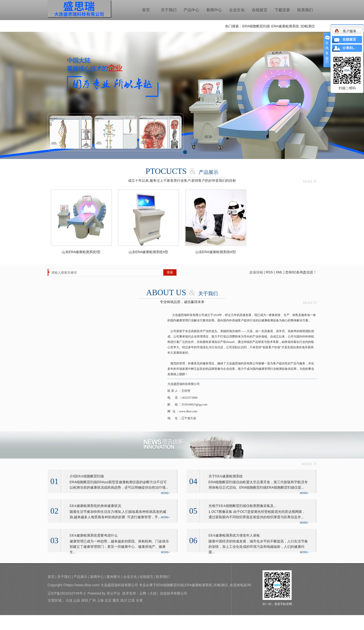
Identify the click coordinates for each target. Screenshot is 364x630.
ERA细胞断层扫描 (256, 26)
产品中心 (191, 10)
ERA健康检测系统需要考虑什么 (94, 535)
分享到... (349, 48)
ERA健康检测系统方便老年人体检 (234, 535)
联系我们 (305, 10)
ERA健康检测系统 (285, 26)
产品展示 (80, 577)
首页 (146, 10)
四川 (124, 600)
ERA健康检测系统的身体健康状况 (95, 506)
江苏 (132, 600)
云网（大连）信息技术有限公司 (163, 593)
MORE (308, 182)
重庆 (116, 600)
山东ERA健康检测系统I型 (81, 252)
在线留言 (260, 10)
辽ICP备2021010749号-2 (67, 593)
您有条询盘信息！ (301, 272)
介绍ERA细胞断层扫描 (87, 476)
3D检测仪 (308, 26)
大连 (69, 600)
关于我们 (169, 10)
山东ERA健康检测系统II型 (149, 252)
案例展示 (113, 577)
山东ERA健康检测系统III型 (216, 252)
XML (279, 272)
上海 (100, 600)
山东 (77, 600)
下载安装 (282, 10)
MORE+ (165, 493)
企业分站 (256, 272)
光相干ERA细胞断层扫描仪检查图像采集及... (242, 506)
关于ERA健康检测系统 (226, 476)
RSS (269, 272)
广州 (92, 600)
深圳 (85, 600)
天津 (139, 600)
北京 (108, 600)
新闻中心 (214, 10)
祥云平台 (113, 593)
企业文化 (237, 10)
